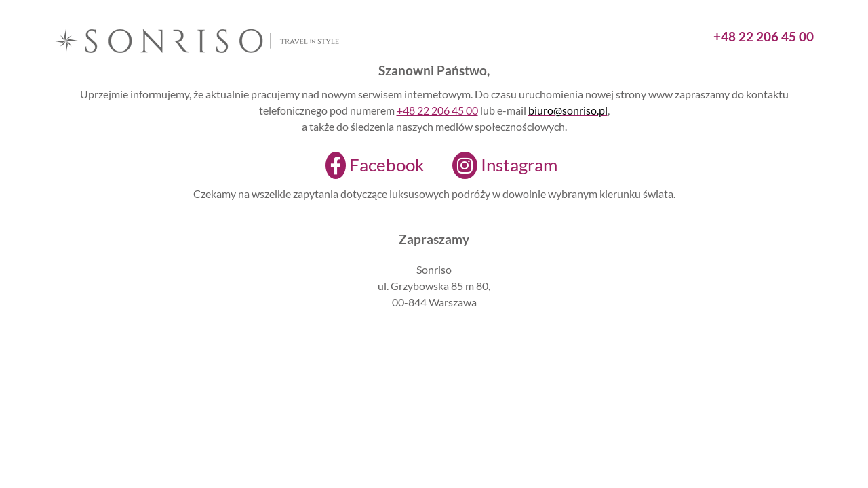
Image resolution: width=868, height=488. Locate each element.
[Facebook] (367, 165)
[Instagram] (496, 165)
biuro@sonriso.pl (568, 110)
